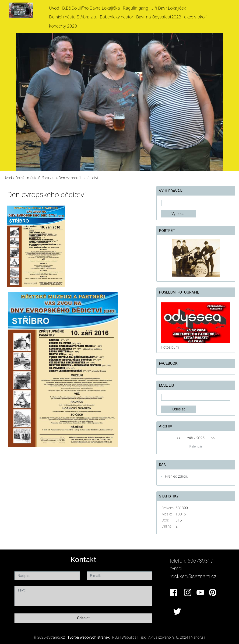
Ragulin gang (135, 8)
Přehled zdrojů (177, 476)
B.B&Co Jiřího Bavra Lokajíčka (91, 8)
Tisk (142, 637)
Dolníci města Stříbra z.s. (73, 17)
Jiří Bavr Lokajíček (169, 8)
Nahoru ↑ (198, 637)
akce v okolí (195, 17)
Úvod (54, 8)
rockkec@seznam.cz (193, 576)
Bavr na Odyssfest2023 (159, 17)
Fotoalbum (170, 347)
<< (179, 438)
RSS (116, 637)
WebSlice (129, 637)
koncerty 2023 (63, 26)
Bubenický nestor (117, 17)
